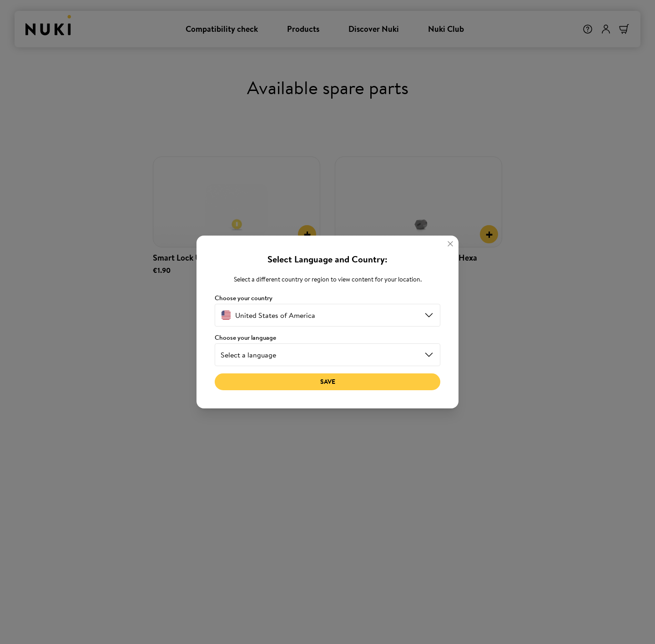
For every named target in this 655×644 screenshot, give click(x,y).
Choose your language (245, 338)
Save (328, 382)
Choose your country (244, 298)
